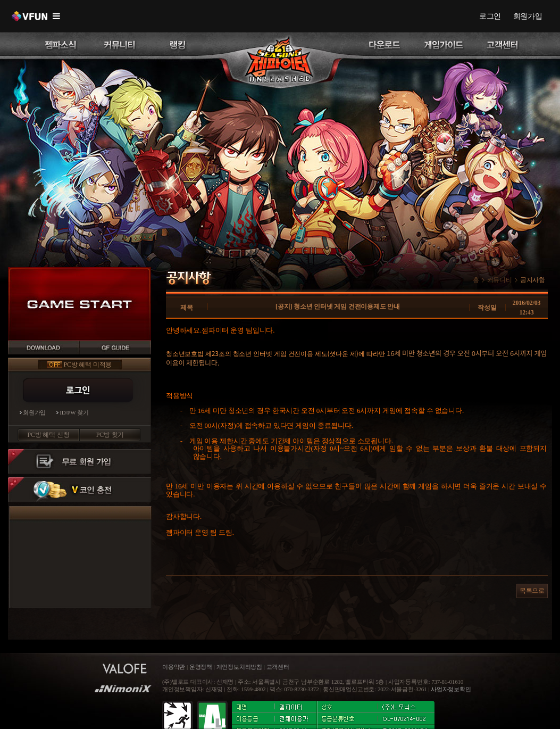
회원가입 (528, 16)
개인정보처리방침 (239, 667)
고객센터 (278, 667)
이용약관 (174, 667)
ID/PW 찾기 (74, 413)
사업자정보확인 (451, 689)
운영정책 (201, 667)
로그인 (490, 16)
